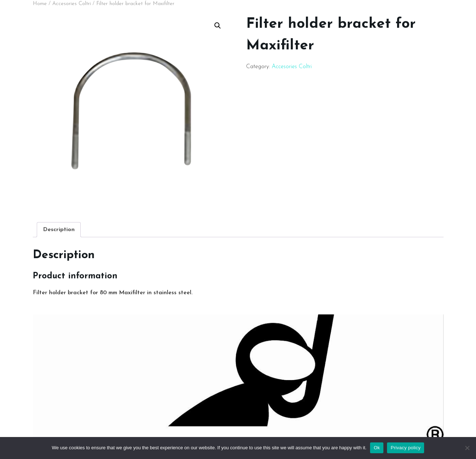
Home (40, 4)
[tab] (59, 230)
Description (59, 230)
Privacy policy (406, 448)
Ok (377, 448)
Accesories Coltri (72, 4)
